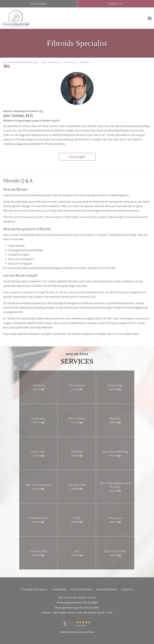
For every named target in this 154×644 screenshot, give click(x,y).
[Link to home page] (42, 18)
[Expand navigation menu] (150, 18)
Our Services (70, 62)
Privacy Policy (59, 589)
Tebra (91, 632)
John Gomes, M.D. (51, 62)
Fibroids (85, 62)
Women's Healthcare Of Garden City (21, 62)
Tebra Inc (43, 589)
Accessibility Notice (107, 589)
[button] (77, 157)
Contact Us (127, 589)
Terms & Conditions (81, 589)
